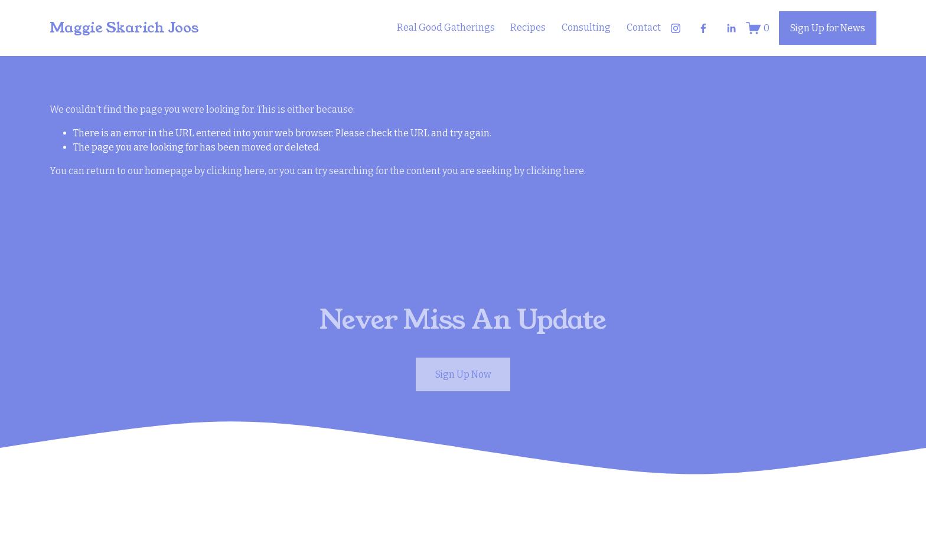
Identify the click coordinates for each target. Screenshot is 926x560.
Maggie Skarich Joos (124, 28)
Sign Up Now (463, 374)
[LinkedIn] (731, 28)
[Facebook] (703, 28)
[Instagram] (676, 28)
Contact (644, 27)
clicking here (236, 171)
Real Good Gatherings (446, 27)
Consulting (586, 27)
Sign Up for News (828, 28)
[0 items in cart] (758, 28)
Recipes (528, 27)
